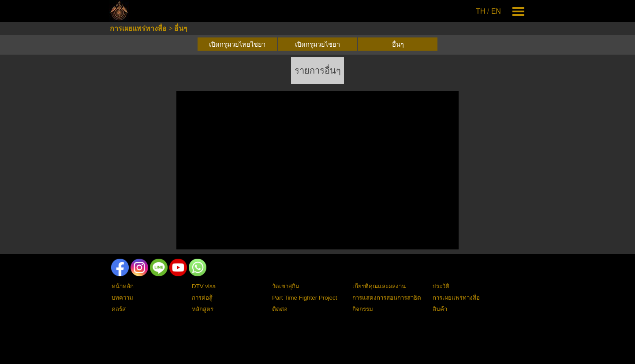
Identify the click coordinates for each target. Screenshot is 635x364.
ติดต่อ (280, 309)
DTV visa (204, 286)
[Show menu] (518, 11)
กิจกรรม (363, 309)
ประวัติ (441, 286)
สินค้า (440, 309)
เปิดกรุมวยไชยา (317, 45)
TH (480, 11)
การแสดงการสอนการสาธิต (387, 298)
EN (496, 11)
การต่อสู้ (202, 298)
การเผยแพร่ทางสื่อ (138, 28)
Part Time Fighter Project (304, 298)
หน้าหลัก (123, 286)
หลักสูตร (203, 309)
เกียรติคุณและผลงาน (379, 286)
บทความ (122, 298)
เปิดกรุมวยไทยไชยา (237, 45)
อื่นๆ (181, 28)
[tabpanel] (489, 11)
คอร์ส (119, 309)
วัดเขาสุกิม (286, 286)
